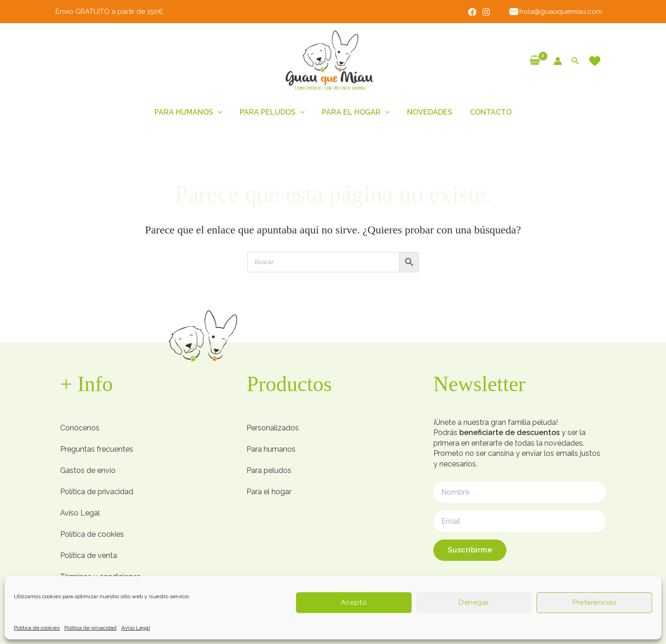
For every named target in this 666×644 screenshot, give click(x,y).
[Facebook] (475, 12)
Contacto (486, 112)
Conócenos (80, 428)
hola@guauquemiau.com (557, 12)
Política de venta (89, 555)
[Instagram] (489, 12)
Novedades (427, 112)
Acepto (354, 602)
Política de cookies (37, 628)
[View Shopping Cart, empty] (535, 61)
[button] (575, 61)
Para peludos (275, 112)
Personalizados (273, 428)
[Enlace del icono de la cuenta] (558, 61)
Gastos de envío (88, 470)
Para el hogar (356, 112)
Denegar (474, 602)
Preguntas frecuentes (97, 449)
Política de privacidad (90, 628)
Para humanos (194, 112)
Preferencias (594, 602)
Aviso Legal (136, 628)
